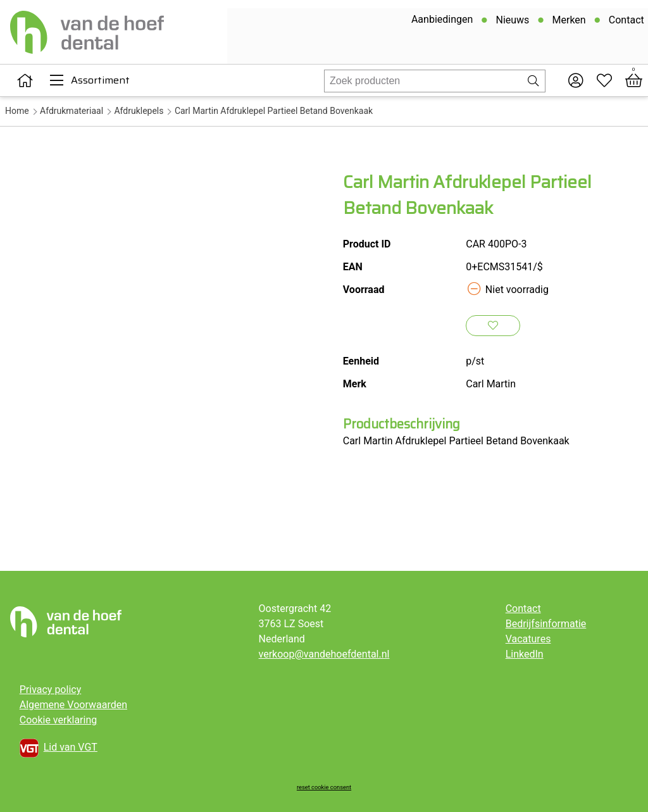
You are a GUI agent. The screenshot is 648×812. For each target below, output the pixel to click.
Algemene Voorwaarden (73, 705)
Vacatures (528, 639)
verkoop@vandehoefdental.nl (324, 654)
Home (17, 111)
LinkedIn (525, 654)
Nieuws (512, 22)
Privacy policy (51, 690)
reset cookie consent (324, 787)
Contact (625, 22)
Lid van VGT (59, 748)
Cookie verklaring (59, 720)
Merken (568, 22)
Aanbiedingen (441, 21)
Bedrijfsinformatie (546, 624)
